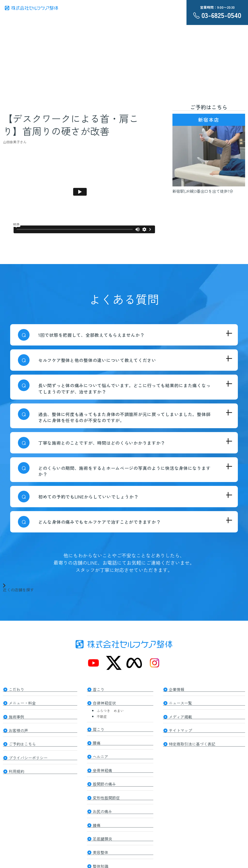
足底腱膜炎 (102, 832)
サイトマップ (180, 728)
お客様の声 (18, 728)
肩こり (99, 728)
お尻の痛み (102, 806)
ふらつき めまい (110, 709)
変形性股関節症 (106, 793)
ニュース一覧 (180, 702)
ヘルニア (101, 754)
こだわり (16, 689)
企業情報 (177, 689)
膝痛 (97, 819)
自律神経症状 (104, 702)
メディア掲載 (180, 715)
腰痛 (97, 741)
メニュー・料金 (22, 702)
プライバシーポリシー (28, 754)
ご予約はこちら (22, 741)
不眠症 (102, 715)
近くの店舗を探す (18, 587)
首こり (99, 689)
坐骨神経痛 (102, 767)
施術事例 (16, 715)
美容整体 (101, 845)
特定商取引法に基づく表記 (192, 741)
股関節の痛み (104, 780)
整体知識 (101, 859)
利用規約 (16, 767)
